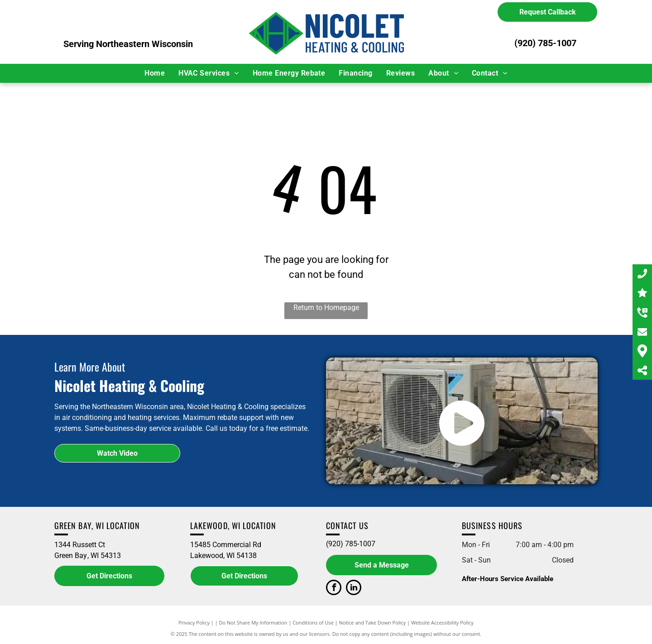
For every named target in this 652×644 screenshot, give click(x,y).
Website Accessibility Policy (442, 623)
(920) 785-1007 (545, 43)
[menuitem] (155, 73)
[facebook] (334, 589)
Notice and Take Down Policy (373, 623)
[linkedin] (354, 589)
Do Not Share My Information (253, 623)
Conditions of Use (313, 623)
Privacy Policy (194, 623)
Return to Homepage (326, 308)
